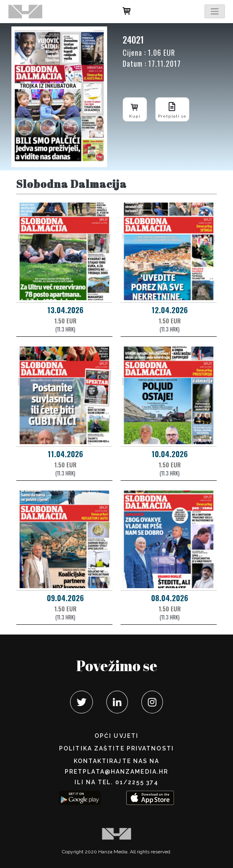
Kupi (135, 109)
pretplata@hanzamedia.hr (116, 772)
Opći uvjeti (116, 736)
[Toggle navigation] (215, 11)
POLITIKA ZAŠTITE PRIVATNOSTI (116, 748)
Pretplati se (172, 109)
